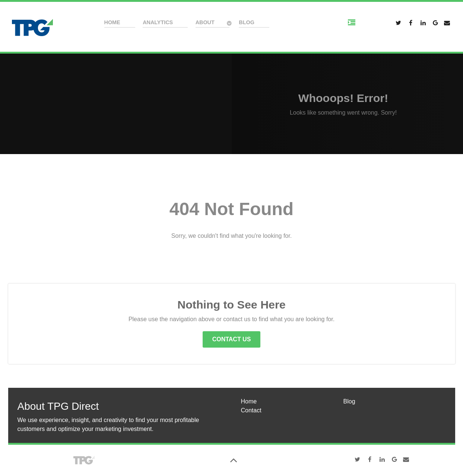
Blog (349, 401)
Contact (251, 410)
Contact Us (232, 339)
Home (249, 401)
